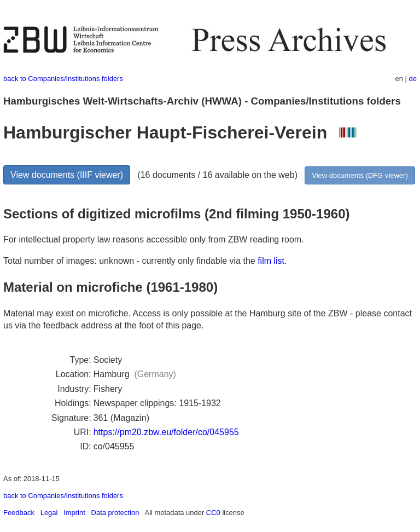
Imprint (74, 513)
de (413, 79)
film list (271, 261)
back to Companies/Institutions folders (63, 79)
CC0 (213, 513)
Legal (49, 513)
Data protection (115, 513)
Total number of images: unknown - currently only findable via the (130, 261)
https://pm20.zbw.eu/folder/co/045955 (166, 432)
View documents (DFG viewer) (360, 175)
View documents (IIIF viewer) (67, 175)
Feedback (19, 513)
